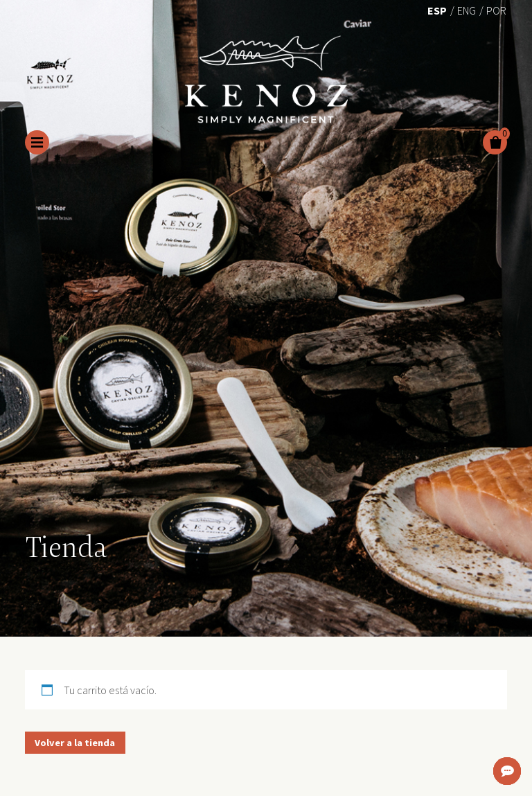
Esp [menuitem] (437, 10)
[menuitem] (437, 10)
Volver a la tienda (75, 743)
